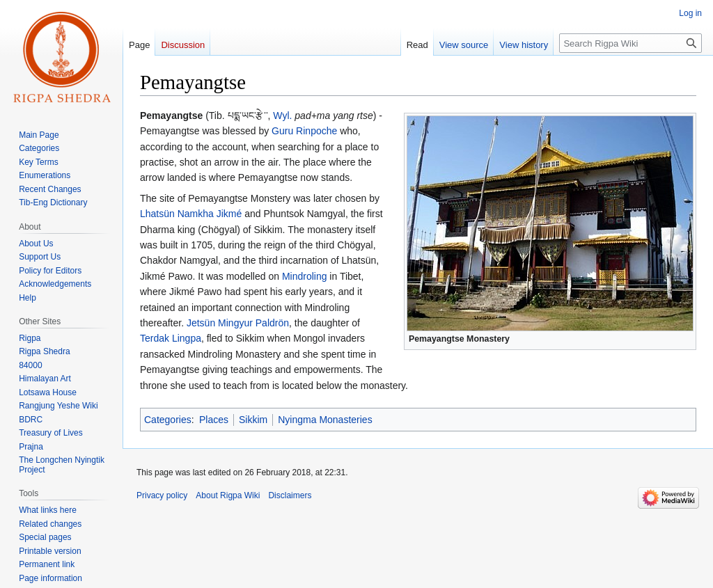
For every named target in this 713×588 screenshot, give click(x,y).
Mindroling (305, 276)
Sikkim (253, 420)
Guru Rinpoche (304, 131)
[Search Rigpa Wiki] (630, 43)
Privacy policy (162, 495)
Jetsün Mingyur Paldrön (238, 323)
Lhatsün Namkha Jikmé (191, 214)
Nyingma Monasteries (325, 420)
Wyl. (282, 116)
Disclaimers (290, 495)
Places (214, 420)
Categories (168, 420)
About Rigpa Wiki (228, 495)
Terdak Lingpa (171, 338)
